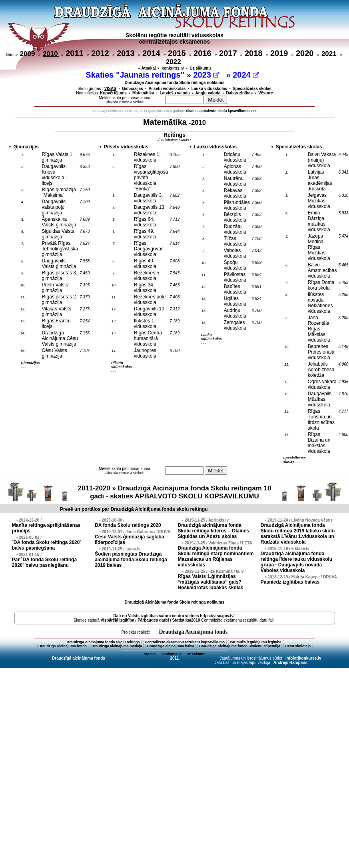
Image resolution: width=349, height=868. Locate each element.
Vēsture (266, 93)
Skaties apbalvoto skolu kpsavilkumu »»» (221, 111)
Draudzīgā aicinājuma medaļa (117, 646)
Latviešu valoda (174, 93)
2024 (246, 75)
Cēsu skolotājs (298, 646)
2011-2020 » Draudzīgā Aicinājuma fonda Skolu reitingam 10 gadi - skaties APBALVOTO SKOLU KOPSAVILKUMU (174, 492)
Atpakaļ (150, 654)
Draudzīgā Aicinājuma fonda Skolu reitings (103, 642)
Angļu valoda (208, 93)
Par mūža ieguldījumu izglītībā (256, 642)
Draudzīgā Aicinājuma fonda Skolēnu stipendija (240, 646)
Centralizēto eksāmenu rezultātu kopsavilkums (185, 642)
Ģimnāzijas (133, 89)
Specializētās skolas (252, 89)
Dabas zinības (239, 93)
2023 (206, 75)
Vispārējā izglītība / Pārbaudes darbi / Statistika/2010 (151, 620)
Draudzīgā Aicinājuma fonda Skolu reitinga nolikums (175, 83)
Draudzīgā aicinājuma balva (171, 646)
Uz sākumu (200, 68)
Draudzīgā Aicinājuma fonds (193, 632)
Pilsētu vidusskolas (167, 89)
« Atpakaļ (147, 68)
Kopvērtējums (113, 93)
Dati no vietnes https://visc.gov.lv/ (174, 616)
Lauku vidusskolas (209, 89)
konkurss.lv (173, 68)
